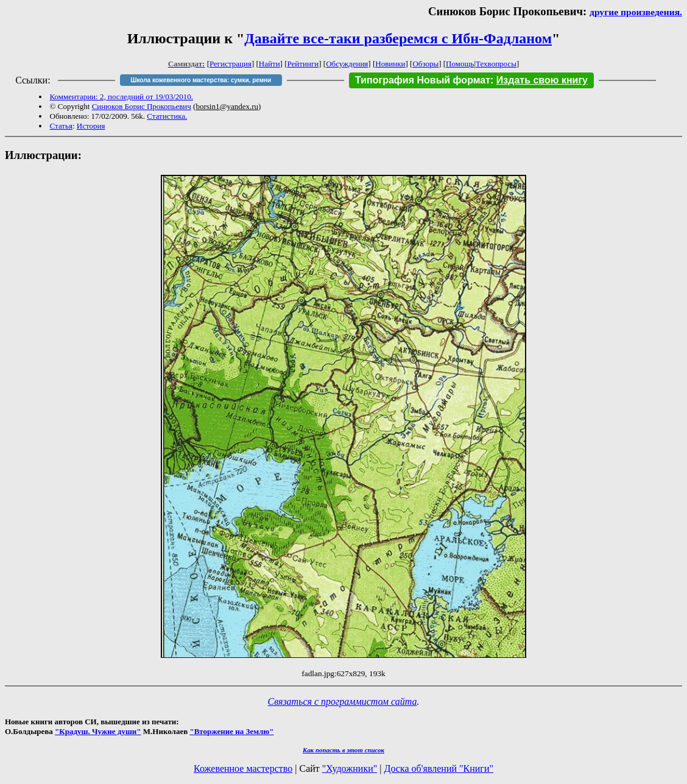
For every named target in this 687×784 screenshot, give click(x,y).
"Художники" (350, 768)
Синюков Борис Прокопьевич (142, 106)
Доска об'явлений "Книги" (439, 768)
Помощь (460, 64)
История (91, 126)
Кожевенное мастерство (243, 768)
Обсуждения (347, 64)
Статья (61, 126)
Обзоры (425, 64)
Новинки (390, 64)
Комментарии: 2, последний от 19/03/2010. (122, 97)
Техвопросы (496, 64)
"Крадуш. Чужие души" (98, 731)
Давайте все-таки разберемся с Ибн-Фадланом (398, 38)
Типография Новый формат (423, 80)
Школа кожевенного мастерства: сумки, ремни (201, 80)
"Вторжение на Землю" (231, 731)
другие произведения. (636, 12)
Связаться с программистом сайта (343, 701)
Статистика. (167, 116)
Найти (270, 64)
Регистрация (231, 64)
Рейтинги (303, 64)
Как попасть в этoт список (343, 750)
